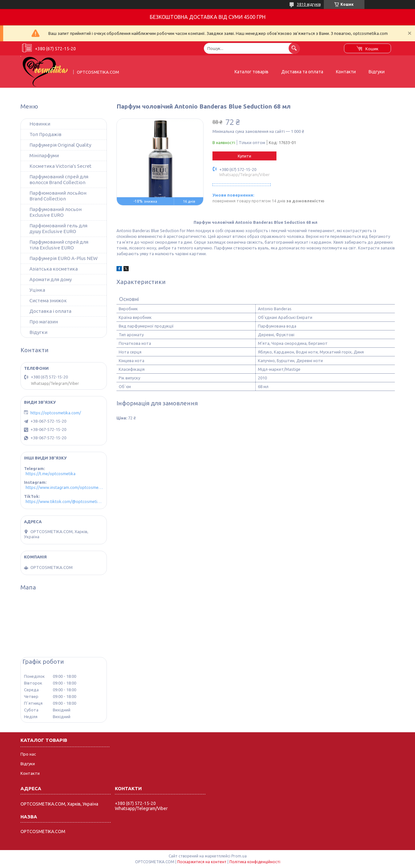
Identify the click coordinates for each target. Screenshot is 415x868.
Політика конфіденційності (255, 862)
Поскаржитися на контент (202, 862)
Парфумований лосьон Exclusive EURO (56, 212)
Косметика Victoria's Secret (60, 166)
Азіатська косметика (54, 269)
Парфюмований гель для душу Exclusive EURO (58, 228)
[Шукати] (294, 48)
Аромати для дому (51, 279)
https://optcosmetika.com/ (56, 413)
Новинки (40, 124)
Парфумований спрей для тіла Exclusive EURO (59, 245)
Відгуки (377, 72)
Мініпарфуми (44, 155)
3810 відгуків (309, 4)
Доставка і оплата (50, 311)
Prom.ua (239, 856)
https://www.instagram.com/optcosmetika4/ (64, 487)
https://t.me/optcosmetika (51, 474)
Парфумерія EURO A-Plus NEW (64, 258)
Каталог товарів (251, 72)
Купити (244, 156)
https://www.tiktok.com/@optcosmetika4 (64, 501)
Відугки (38, 332)
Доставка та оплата (302, 72)
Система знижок (48, 300)
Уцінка (37, 290)
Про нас (28, 754)
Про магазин (44, 322)
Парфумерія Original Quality (60, 145)
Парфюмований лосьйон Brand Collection (58, 196)
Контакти (346, 72)
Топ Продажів (45, 134)
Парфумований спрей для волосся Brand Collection (59, 179)
